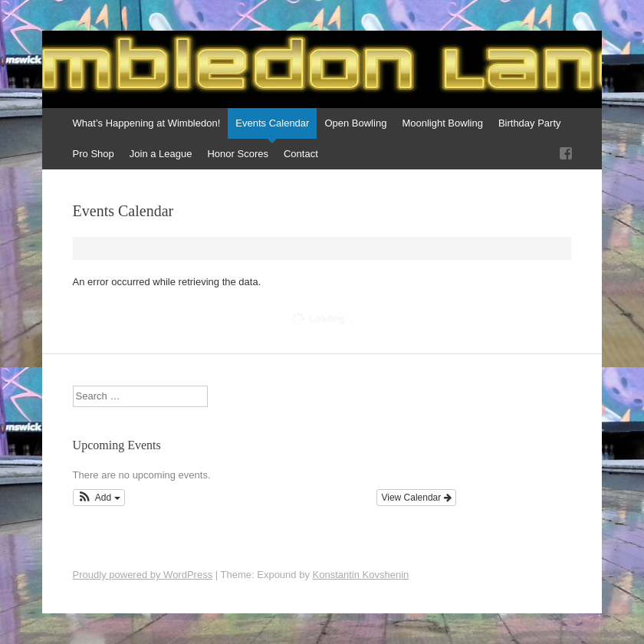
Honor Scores (237, 154)
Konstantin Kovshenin (361, 575)
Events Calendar (272, 123)
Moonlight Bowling (442, 123)
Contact (301, 154)
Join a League (161, 154)
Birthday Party (530, 123)
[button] (99, 498)
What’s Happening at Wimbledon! (147, 123)
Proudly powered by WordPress (143, 575)
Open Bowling (355, 123)
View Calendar (416, 498)
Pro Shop (94, 154)
